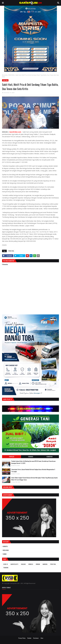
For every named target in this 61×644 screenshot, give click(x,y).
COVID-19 (5, 564)
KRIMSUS (31, 564)
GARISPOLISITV (14, 564)
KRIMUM (38, 564)
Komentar (50, 457)
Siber (42, 638)
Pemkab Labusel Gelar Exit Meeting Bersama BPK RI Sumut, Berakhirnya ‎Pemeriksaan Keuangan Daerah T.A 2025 (33, 462)
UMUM (5, 554)
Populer (12, 457)
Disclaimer (36, 638)
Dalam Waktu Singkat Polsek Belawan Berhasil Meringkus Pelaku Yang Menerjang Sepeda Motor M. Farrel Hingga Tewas (34, 479)
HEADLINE (23, 564)
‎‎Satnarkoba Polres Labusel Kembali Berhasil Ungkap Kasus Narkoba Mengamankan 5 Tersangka (33, 470)
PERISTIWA (11, 75)
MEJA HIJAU (6, 550)
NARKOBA (45, 564)
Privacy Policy (22, 638)
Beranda (5, 75)
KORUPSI (5, 546)
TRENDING (6, 568)
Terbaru (30, 457)
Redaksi (29, 638)
